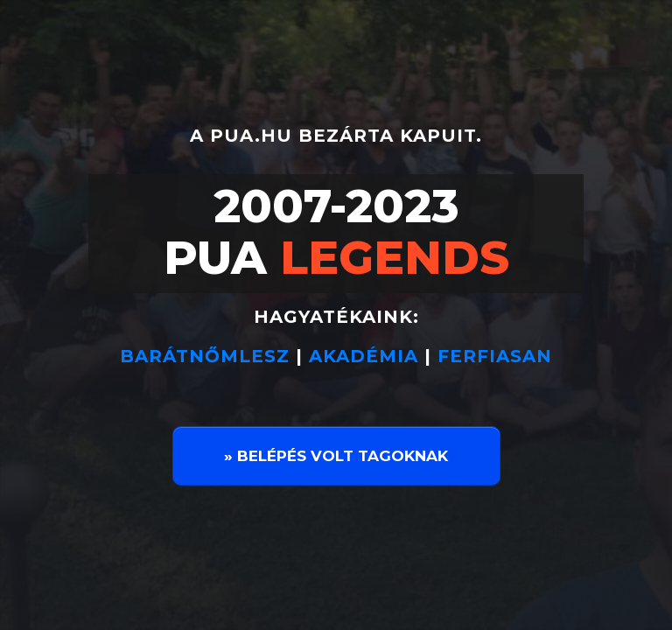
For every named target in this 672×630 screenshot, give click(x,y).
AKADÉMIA (364, 356)
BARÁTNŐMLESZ (208, 356)
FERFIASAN (495, 356)
